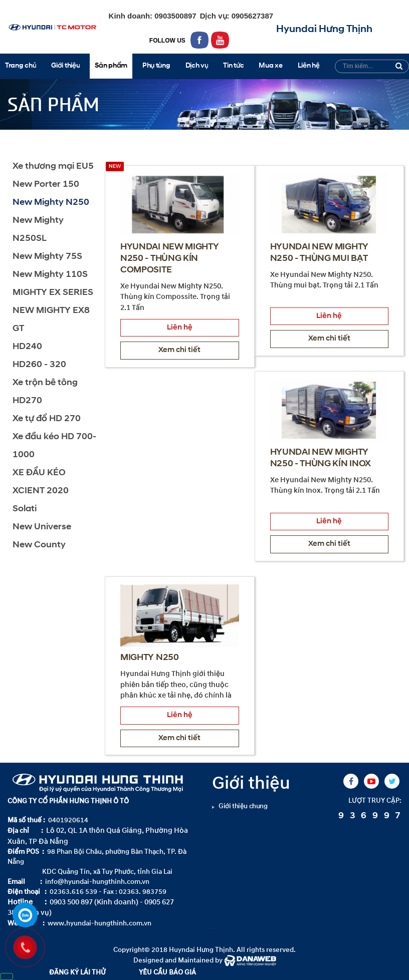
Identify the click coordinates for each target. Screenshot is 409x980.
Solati (25, 509)
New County (39, 545)
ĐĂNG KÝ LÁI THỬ (77, 972)
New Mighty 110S (50, 275)
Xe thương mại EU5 (53, 167)
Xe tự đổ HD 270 (47, 419)
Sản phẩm (49, 138)
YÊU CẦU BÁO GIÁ (167, 972)
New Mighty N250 (108, 138)
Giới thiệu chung (243, 806)
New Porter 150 (46, 185)
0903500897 (174, 16)
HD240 (27, 347)
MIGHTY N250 (150, 658)
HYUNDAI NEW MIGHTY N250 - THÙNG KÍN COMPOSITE (169, 259)
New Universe (42, 527)
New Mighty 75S (47, 257)
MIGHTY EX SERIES (53, 293)
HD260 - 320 (39, 365)
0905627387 (252, 16)
